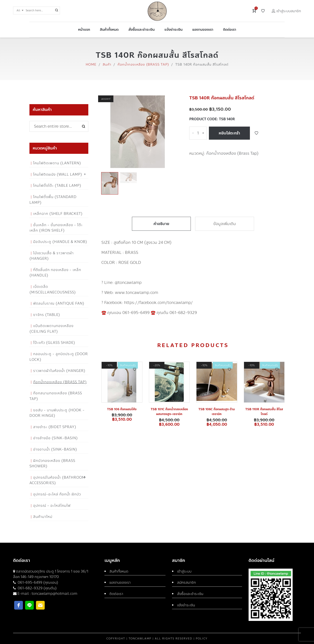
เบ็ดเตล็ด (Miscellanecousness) (53, 289)
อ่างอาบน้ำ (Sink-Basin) (55, 449)
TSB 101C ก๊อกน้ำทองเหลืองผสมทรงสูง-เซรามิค (169, 412)
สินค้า (107, 64)
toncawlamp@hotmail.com (55, 594)
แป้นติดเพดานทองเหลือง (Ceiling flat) (51, 329)
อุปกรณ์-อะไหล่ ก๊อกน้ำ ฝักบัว (57, 494)
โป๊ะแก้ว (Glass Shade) (54, 343)
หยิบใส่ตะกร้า (229, 133)
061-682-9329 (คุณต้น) (37, 588)
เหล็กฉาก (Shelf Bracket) (58, 214)
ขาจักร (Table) (47, 315)
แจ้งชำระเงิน (186, 605)
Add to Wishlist (256, 133)
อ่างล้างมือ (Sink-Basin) (55, 438)
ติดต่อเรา (116, 594)
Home (91, 64)
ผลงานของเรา (120, 582)
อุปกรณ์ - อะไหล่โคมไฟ (52, 506)
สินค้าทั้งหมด (119, 571)
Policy (202, 639)
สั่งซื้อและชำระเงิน (190, 594)
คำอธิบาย (161, 224)
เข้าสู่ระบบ (184, 571)
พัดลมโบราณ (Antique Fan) (59, 303)
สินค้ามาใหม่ (43, 517)
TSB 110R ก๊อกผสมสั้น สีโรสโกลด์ (264, 412)
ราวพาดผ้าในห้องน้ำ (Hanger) (59, 371)
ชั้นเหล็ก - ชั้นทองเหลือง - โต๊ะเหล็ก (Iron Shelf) (56, 228)
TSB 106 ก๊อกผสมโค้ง (122, 409)
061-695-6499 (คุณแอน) (38, 582)
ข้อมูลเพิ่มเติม (225, 224)
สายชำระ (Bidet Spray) (55, 427)
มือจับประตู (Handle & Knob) (60, 242)
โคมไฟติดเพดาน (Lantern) (57, 163)
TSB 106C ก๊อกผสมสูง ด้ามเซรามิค (217, 412)
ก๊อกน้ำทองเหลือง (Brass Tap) (143, 64)
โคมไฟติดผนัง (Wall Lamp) (58, 174)
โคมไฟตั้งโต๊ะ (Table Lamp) (57, 186)
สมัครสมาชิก (186, 582)
